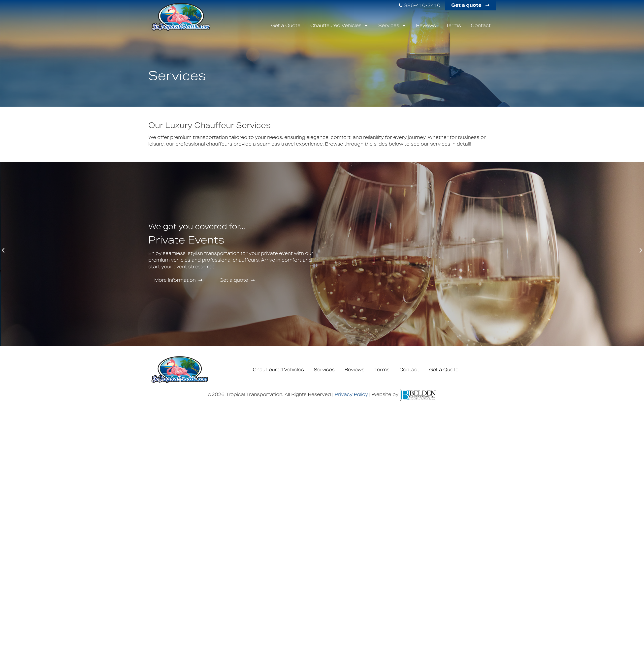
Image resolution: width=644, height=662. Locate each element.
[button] (3, 250)
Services (392, 26)
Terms (453, 25)
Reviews (426, 25)
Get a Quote (286, 25)
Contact (481, 25)
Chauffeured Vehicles (339, 26)
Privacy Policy (351, 394)
